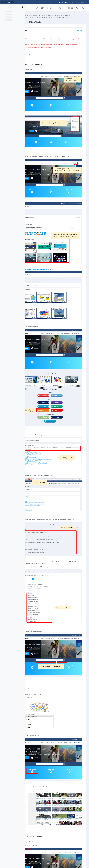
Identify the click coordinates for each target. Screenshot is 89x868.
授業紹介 (44, 804)
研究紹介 (44, 803)
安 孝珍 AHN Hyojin (53, 19)
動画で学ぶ (44, 812)
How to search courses (44, 70)
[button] (64, 2)
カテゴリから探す (46, 810)
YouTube (38, 591)
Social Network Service (44, 723)
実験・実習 (44, 806)
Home (25, 789)
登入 (86, 2)
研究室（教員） (46, 798)
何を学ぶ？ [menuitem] (61, 8)
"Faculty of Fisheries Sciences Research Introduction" (46, 240)
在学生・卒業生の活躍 (47, 822)
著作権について (78, 795)
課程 (31, 16)
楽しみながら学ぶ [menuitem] (73, 8)
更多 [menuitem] (83, 8)
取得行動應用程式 (56, 859)
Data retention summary (55, 858)
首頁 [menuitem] (37, 8)
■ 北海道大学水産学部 (63, 795)
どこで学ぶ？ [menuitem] (51, 8)
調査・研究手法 (46, 808)
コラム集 (44, 821)
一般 (36, 34)
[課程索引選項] (23, 7)
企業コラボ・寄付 (28, 805)
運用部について (78, 789)
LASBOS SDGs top (28, 797)
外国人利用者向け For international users (43, 21)
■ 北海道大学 (60, 792)
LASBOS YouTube (28, 792)
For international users (29, 802)
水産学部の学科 (46, 796)
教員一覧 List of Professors (39, 19)
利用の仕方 (77, 792)
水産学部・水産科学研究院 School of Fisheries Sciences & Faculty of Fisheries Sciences (55, 18)
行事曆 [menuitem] (43, 8)
